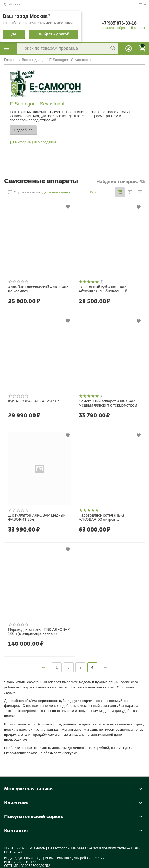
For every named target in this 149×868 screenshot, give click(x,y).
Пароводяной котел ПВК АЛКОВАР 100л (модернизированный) (39, 632)
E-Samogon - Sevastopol (37, 104)
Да (14, 34)
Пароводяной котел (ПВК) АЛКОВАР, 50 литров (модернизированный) (102, 518)
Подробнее (23, 130)
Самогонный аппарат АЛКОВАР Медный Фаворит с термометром (108, 403)
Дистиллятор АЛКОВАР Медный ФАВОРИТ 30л (37, 517)
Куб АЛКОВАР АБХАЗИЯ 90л (34, 401)
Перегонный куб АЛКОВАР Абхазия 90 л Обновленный (103, 289)
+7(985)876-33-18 (119, 23)
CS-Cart (92, 848)
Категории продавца (7, 48)
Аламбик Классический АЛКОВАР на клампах (38, 289)
